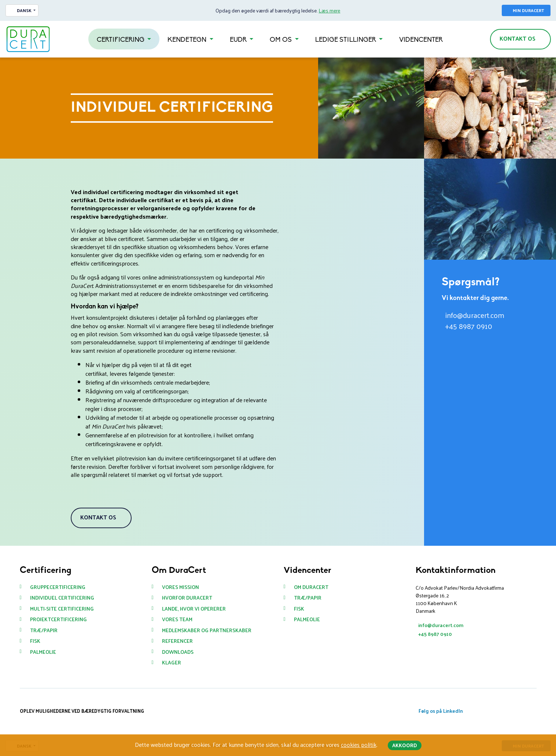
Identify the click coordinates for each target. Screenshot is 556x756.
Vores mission (181, 587)
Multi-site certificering (62, 609)
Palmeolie (43, 652)
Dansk (24, 10)
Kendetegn (188, 40)
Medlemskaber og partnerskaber (207, 630)
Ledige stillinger (346, 40)
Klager (172, 663)
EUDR (239, 40)
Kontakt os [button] (518, 38)
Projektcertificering (58, 619)
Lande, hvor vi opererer (194, 609)
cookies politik (359, 744)
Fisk (35, 641)
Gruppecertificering (58, 587)
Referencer (177, 641)
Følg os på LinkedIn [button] (441, 711)
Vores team (177, 619)
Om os (281, 40)
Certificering (121, 40)
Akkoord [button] (405, 745)
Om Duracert (311, 587)
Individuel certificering (62, 598)
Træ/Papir (44, 630)
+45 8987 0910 (469, 326)
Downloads (178, 652)
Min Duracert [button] (528, 10)
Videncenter (421, 40)
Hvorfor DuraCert (187, 598)
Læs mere (329, 10)
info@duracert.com (475, 315)
